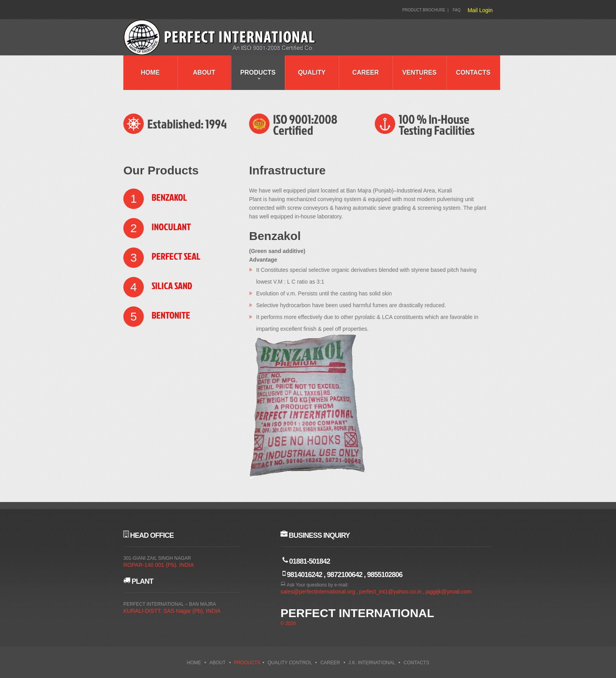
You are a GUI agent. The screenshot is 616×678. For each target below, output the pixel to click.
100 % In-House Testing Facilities (437, 124)
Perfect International (357, 613)
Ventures (419, 72)
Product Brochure (424, 10)
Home (150, 72)
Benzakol (169, 197)
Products (258, 72)
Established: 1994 (187, 124)
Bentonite (171, 315)
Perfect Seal (176, 256)
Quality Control (290, 663)
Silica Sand (172, 286)
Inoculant (171, 227)
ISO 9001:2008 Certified (305, 124)
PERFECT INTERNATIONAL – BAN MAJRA (170, 604)
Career (366, 72)
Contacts (473, 72)
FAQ (456, 10)
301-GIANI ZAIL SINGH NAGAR (157, 558)
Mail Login (480, 10)
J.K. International (372, 663)
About (204, 72)
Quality (312, 72)
